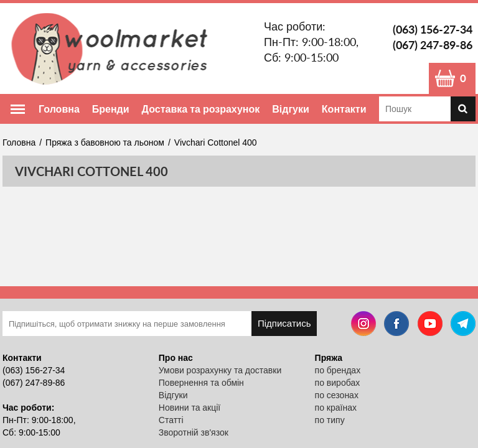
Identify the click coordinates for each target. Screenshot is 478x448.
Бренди (111, 109)
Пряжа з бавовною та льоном (105, 142)
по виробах (338, 383)
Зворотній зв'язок (194, 432)
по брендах (338, 370)
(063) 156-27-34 (433, 29)
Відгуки (291, 109)
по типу (330, 420)
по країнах (336, 408)
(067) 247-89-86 (433, 45)
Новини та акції (190, 408)
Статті (171, 420)
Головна (59, 109)
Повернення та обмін (201, 383)
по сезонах (337, 395)
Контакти (344, 109)
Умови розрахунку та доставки (220, 370)
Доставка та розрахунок (201, 109)
